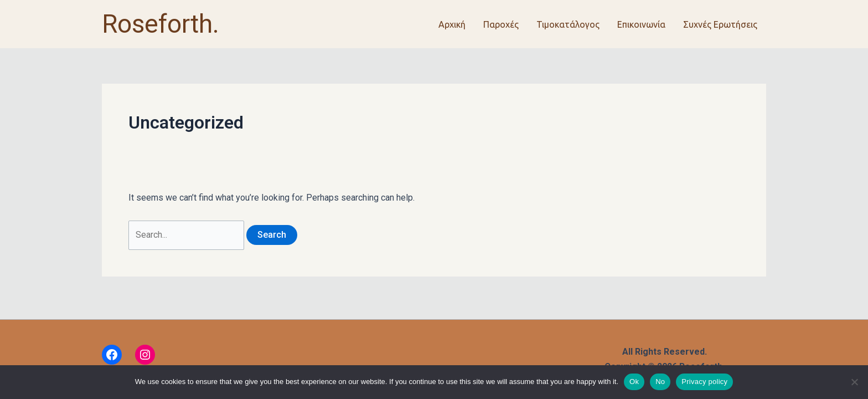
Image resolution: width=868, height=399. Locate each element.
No (660, 382)
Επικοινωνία (641, 24)
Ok (634, 382)
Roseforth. (161, 24)
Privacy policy (704, 382)
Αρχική (452, 24)
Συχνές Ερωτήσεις (720, 24)
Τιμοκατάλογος (568, 24)
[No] (854, 382)
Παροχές (501, 24)
